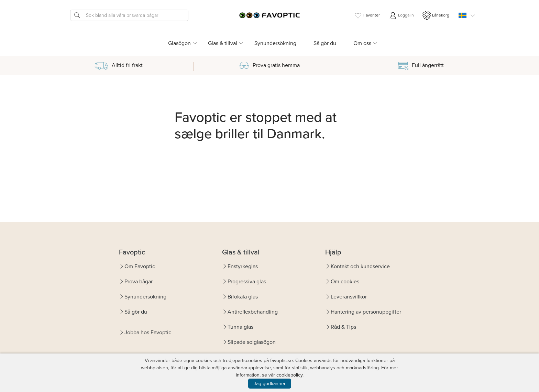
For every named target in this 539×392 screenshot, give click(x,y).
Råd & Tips (343, 327)
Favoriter (367, 16)
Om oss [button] (362, 43)
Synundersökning (275, 43)
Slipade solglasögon (252, 342)
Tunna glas (240, 327)
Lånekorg (436, 16)
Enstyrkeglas (243, 266)
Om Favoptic (140, 266)
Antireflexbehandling (253, 312)
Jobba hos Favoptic (148, 332)
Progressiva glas (247, 281)
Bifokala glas (243, 297)
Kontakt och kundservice (360, 266)
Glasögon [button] (179, 43)
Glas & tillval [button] (223, 43)
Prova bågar (139, 281)
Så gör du (325, 43)
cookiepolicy (289, 375)
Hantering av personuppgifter (366, 312)
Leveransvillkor (349, 297)
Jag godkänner (270, 384)
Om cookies (345, 281)
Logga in (401, 16)
